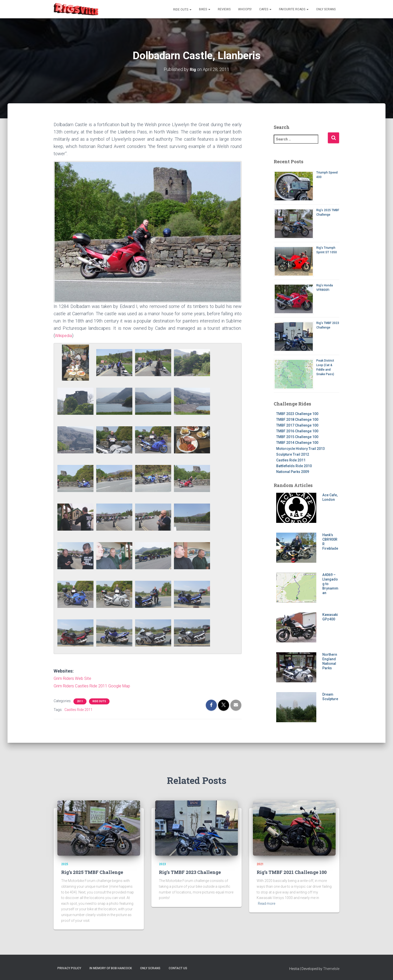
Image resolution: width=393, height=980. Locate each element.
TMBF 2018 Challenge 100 (297, 419)
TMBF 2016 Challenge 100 (297, 431)
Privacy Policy (69, 968)
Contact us (178, 968)
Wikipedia (64, 335)
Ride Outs (182, 10)
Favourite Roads (294, 9)
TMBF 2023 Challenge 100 (297, 414)
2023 (162, 864)
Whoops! (245, 9)
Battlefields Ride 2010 (294, 466)
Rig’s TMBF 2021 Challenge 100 (292, 872)
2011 (80, 701)
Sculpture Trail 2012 (293, 454)
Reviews (224, 9)
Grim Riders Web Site (74, 678)
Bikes (205, 9)
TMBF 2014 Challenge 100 (297, 443)
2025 (65, 864)
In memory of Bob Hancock (111, 968)
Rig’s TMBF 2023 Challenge (190, 872)
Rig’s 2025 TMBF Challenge (92, 872)
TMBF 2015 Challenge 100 (297, 437)
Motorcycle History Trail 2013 (301, 448)
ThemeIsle (331, 969)
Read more (267, 904)
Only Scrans (326, 9)
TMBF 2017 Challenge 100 (297, 425)
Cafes (265, 9)
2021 (260, 864)
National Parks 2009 (293, 472)
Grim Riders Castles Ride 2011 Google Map (96, 685)
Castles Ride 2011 (78, 709)
